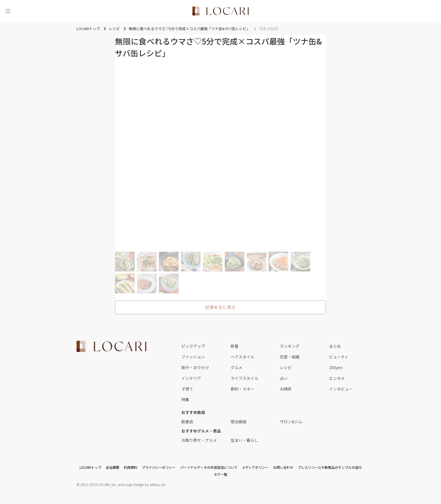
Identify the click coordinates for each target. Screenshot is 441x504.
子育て (187, 389)
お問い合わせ (283, 467)
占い (284, 378)
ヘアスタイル (242, 357)
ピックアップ (193, 346)
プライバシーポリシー (159, 467)
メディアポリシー (255, 467)
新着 (235, 346)
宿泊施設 (238, 422)
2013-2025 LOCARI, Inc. (99, 484)
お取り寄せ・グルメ (199, 440)
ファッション (193, 357)
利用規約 (130, 467)
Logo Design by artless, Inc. (146, 484)
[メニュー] (8, 11)
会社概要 (112, 467)
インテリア (191, 378)
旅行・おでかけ (195, 367)
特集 (185, 400)
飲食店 (187, 422)
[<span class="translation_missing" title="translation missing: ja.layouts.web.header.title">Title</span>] (220, 11)
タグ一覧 (220, 474)
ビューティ (339, 357)
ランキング (290, 346)
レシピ (286, 367)
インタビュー (341, 389)
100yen (336, 367)
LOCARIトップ (90, 467)
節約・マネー (242, 389)
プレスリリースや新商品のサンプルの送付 (330, 467)
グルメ (237, 367)
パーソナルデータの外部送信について (209, 467)
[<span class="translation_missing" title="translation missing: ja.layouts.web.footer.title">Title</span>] (111, 346)
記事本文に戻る (220, 307)
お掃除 (286, 389)
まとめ (335, 346)
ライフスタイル (244, 378)
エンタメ (337, 378)
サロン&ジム (291, 422)
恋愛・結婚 (290, 357)
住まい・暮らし (244, 440)
